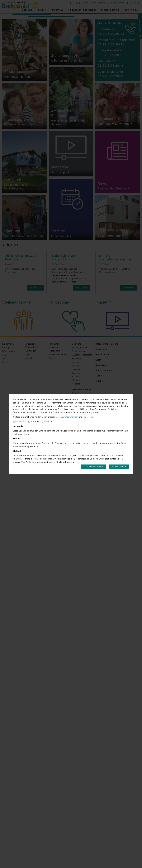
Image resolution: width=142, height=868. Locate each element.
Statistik (47, 422)
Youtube (34, 422)
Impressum (88, 417)
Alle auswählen (119, 467)
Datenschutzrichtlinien (67, 417)
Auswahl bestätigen (94, 467)
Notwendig (19, 422)
